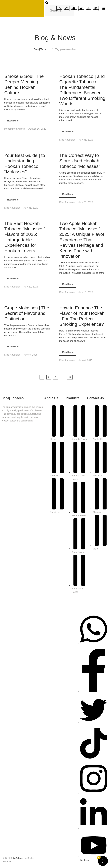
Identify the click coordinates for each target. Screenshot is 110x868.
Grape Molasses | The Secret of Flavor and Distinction (27, 313)
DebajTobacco (17, 858)
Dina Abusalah (67, 140)
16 (70, 377)
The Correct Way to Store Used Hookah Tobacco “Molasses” (80, 161)
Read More (13, 121)
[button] (104, 9)
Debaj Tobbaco (41, 49)
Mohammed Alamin (15, 129)
